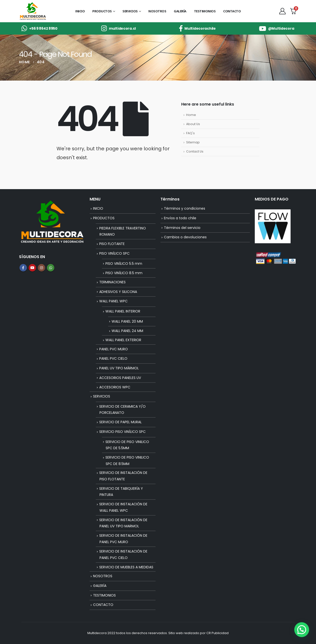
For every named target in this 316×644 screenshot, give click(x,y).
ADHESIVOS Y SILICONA (118, 292)
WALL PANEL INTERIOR (123, 311)
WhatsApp (51, 268)
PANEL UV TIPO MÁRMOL (119, 368)
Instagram (41, 268)
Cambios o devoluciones (185, 237)
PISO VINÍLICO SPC (114, 253)
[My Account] (282, 11)
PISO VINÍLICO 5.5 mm (124, 264)
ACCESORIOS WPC (115, 387)
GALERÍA (180, 11)
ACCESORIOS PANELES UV (120, 378)
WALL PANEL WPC (113, 301)
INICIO (80, 11)
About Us (193, 124)
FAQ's (190, 133)
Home (191, 115)
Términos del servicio (182, 228)
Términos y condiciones (185, 208)
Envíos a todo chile (180, 218)
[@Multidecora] (276, 28)
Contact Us (195, 151)
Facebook (23, 268)
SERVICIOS (130, 11)
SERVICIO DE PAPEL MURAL (120, 422)
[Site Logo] (33, 11)
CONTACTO (232, 11)
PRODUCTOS (102, 11)
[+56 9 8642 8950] (39, 28)
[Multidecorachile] (197, 28)
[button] (302, 630)
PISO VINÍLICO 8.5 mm (124, 273)
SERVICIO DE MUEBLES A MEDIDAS (126, 567)
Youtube (32, 268)
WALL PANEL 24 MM (127, 331)
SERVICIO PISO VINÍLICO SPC (122, 432)
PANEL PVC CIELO (113, 358)
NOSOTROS (157, 11)
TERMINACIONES (112, 282)
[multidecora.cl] (118, 28)
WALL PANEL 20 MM (127, 321)
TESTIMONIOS (205, 11)
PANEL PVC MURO (114, 349)
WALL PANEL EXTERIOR (123, 340)
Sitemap (193, 142)
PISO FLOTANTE (112, 244)
